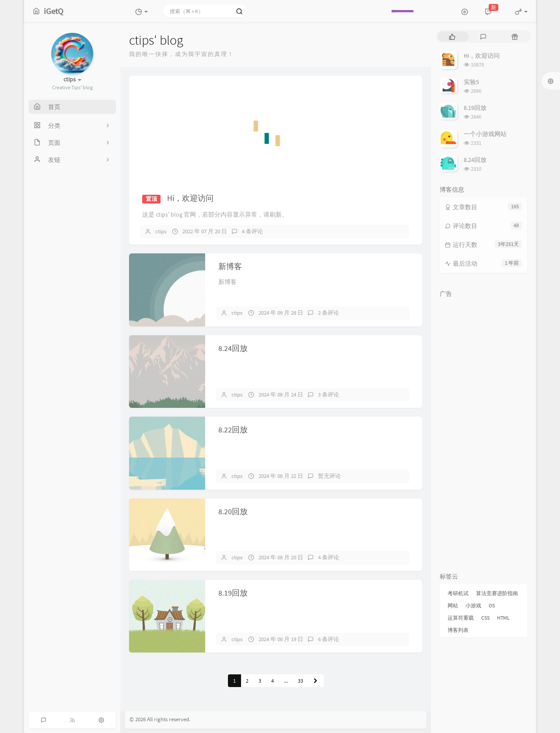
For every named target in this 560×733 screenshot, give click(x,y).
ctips (161, 231)
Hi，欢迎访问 (190, 198)
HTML (503, 618)
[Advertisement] (483, 433)
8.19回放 (233, 593)
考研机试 (458, 593)
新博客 (230, 266)
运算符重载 (461, 618)
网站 (453, 605)
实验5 (471, 82)
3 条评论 (329, 395)
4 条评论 (252, 231)
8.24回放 (233, 348)
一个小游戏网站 (485, 134)
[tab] (452, 37)
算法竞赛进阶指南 (497, 593)
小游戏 (473, 605)
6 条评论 (329, 639)
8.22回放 (233, 430)
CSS (485, 618)
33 (301, 681)
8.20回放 (233, 511)
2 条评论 (329, 313)
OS (492, 605)
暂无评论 (329, 476)
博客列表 (458, 630)
